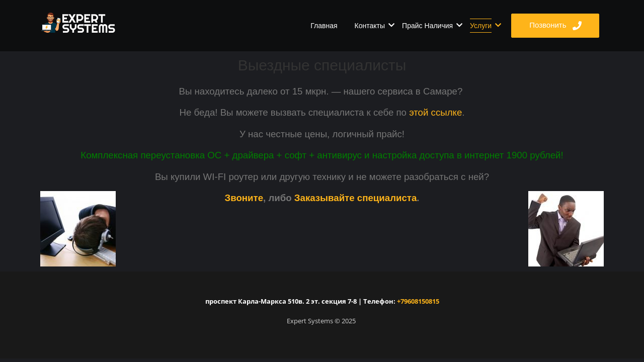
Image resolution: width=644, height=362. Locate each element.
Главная (324, 26)
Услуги (482, 26)
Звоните (244, 198)
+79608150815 (417, 301)
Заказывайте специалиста (356, 198)
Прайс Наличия (429, 26)
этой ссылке (435, 112)
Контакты (372, 26)
